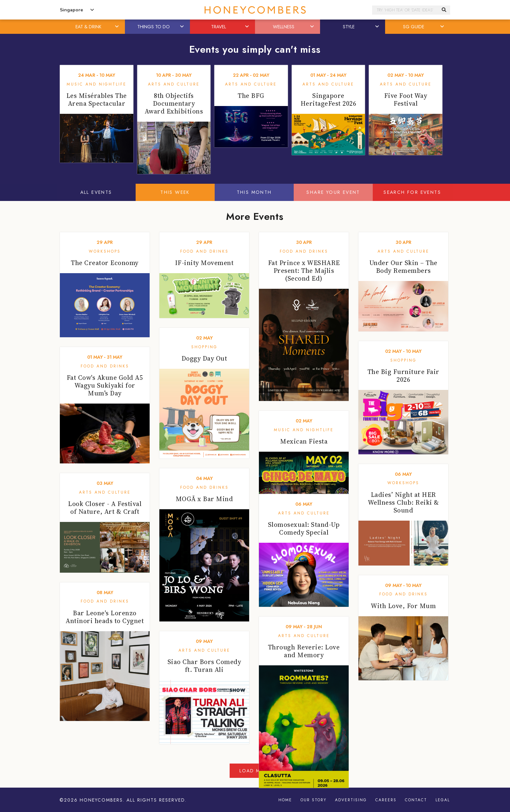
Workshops (105, 251)
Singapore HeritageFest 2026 (329, 100)
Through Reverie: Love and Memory (304, 651)
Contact (416, 800)
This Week (175, 192)
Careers (386, 800)
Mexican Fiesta (304, 441)
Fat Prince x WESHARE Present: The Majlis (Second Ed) (304, 271)
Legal (443, 800)
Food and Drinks (204, 251)
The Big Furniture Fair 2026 (403, 376)
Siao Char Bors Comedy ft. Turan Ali (204, 666)
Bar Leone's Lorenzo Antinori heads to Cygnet (105, 617)
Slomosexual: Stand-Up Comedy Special (304, 528)
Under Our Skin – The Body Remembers (403, 267)
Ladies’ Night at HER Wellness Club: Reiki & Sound (403, 502)
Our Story (314, 800)
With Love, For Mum (403, 606)
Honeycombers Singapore (255, 10)
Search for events (412, 192)
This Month (254, 192)
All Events (96, 192)
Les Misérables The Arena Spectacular (97, 100)
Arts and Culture (174, 84)
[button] (117, 27)
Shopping (204, 347)
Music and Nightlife (97, 84)
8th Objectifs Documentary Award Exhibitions (174, 103)
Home (285, 800)
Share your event (333, 192)
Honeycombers (101, 800)
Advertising (351, 800)
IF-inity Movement (204, 263)
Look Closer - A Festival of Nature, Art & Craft (105, 508)
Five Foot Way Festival (406, 100)
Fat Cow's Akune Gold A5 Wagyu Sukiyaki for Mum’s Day (105, 385)
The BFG (251, 96)
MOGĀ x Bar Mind (204, 499)
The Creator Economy (105, 263)
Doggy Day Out (204, 358)
